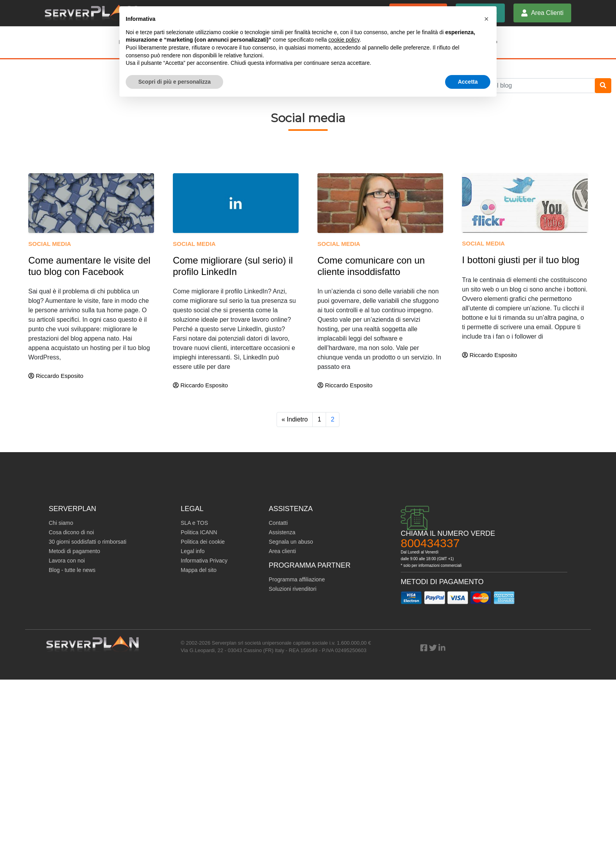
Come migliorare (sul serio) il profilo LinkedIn (233, 266)
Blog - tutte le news (72, 570)
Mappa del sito (199, 570)
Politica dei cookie (203, 542)
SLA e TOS (194, 523)
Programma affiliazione (297, 579)
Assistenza (282, 532)
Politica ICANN (199, 532)
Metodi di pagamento (74, 551)
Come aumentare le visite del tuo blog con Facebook (89, 266)
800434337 (430, 543)
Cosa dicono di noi (71, 532)
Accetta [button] (468, 82)
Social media (50, 244)
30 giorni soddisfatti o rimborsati (88, 542)
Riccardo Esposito (56, 376)
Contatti (278, 523)
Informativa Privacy (204, 561)
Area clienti (282, 551)
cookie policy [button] (344, 40)
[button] (486, 19)
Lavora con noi (67, 561)
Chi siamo (61, 523)
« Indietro (295, 419)
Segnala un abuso (291, 542)
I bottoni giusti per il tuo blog (521, 260)
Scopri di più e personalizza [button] (174, 82)
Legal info (193, 551)
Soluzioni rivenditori (292, 589)
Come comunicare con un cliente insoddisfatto (371, 266)
